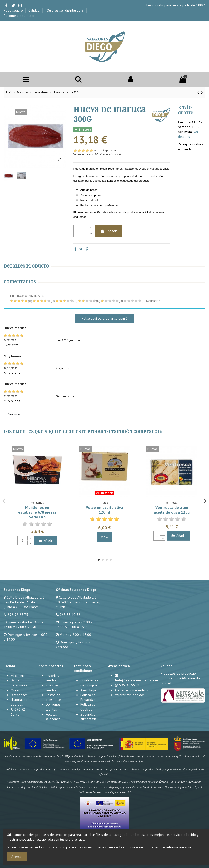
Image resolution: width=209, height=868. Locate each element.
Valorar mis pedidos (130, 695)
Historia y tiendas (52, 678)
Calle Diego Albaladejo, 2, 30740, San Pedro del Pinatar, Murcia (78, 602)
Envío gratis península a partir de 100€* (176, 5)
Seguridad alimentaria (89, 717)
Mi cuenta (18, 676)
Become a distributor (19, 16)
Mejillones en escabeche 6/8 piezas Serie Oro (37, 512)
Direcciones (19, 695)
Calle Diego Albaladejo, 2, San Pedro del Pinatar (24, 600)
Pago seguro (14, 10)
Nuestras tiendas (52, 688)
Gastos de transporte (53, 697)
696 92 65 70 (129, 685)
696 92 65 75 (18, 615)
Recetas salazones (53, 717)
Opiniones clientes (53, 707)
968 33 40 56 (70, 615)
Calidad (35, 10)
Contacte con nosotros (131, 690)
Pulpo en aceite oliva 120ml (104, 510)
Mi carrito (18, 690)
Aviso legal (89, 690)
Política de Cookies (88, 707)
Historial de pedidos (19, 702)
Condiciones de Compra (89, 683)
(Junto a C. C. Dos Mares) (22, 607)
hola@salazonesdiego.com (137, 680)
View (104, 537)
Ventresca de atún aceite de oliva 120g (172, 510)
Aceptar (17, 857)
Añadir (109, 231)
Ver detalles (188, 134)
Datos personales (19, 683)
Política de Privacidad (88, 697)
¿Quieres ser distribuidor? (65, 10)
